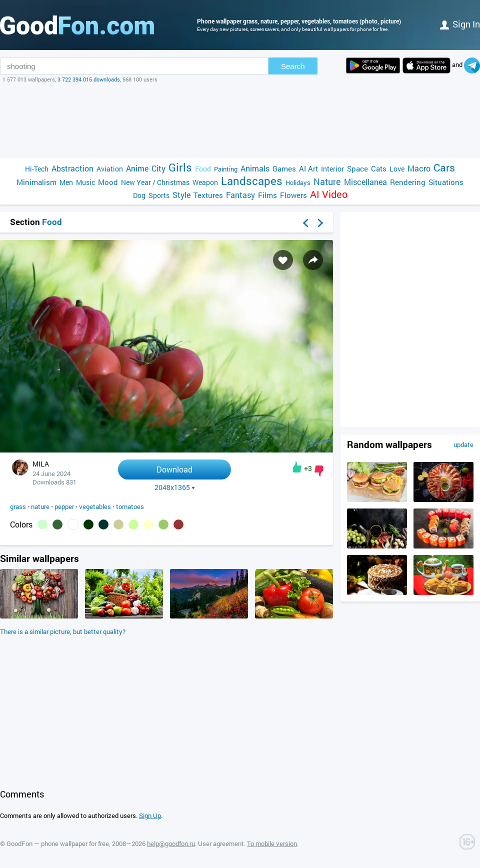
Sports (159, 195)
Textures (208, 195)
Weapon (205, 182)
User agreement (221, 843)
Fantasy (240, 195)
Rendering (408, 182)
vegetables (95, 506)
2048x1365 (175, 487)
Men (66, 182)
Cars (444, 168)
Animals (255, 168)
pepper (64, 506)
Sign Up (150, 815)
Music (85, 182)
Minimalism (36, 182)
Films (267, 195)
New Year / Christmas (155, 182)
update (463, 444)
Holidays (298, 182)
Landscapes (252, 181)
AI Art (308, 168)
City (158, 168)
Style (181, 195)
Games (284, 168)
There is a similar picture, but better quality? (63, 631)
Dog (139, 195)
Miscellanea (365, 182)
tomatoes (130, 506)
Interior (332, 169)
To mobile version (272, 843)
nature (40, 506)
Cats (379, 168)
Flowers (293, 195)
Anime (137, 168)
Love (397, 169)
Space (357, 168)
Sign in (460, 24)
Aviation (110, 169)
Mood (108, 182)
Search (293, 66)
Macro (419, 168)
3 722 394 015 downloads (89, 79)
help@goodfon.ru (171, 843)
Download (174, 469)
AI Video (329, 194)
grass (18, 506)
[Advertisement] (240, 120)
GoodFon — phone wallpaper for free (58, 843)
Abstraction (72, 168)
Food (203, 169)
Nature (327, 182)
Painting (226, 169)
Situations (446, 182)
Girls (180, 167)
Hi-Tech (37, 169)
